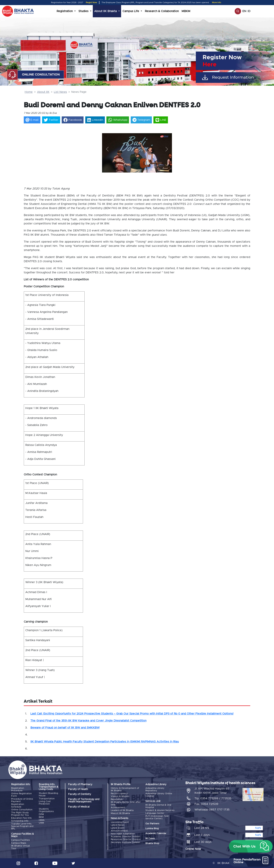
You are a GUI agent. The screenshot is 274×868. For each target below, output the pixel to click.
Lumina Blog (152, 829)
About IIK (43, 92)
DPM (41, 814)
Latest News (118, 825)
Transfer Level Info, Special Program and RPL (22, 826)
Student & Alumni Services (160, 810)
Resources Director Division (126, 839)
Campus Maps (19, 843)
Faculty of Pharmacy (80, 784)
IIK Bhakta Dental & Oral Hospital (158, 806)
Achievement (118, 808)
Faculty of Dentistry (80, 794)
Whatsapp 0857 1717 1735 (212, 809)
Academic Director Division (125, 836)
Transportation (47, 799)
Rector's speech (119, 794)
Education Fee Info (21, 818)
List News (60, 92)
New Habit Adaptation (123, 834)
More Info (217, 3)
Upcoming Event (120, 822)
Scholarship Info (20, 821)
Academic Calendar (156, 833)
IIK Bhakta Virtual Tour (20, 847)
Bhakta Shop (152, 843)
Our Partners (152, 824)
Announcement (119, 831)
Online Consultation (22, 810)
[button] (107, 149)
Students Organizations (46, 810)
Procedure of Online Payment (22, 800)
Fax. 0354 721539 (206, 804)
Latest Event (118, 828)
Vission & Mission (120, 796)
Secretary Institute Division (125, 842)
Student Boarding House (48, 795)
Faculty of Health (78, 789)
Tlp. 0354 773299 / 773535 (213, 798)
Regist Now (91, 3)
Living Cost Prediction (45, 803)
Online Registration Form (21, 795)
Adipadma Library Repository (155, 789)
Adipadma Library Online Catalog (159, 795)
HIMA (42, 820)
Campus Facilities (20, 840)
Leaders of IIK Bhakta (122, 810)
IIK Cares (150, 838)
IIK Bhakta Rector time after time (126, 803)
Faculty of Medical (79, 807)
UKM (41, 823)
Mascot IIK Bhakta (120, 813)
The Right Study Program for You (20, 814)
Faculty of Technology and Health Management (84, 801)
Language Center (155, 813)
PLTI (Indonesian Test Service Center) (157, 817)
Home (29, 92)
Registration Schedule (18, 806)
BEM (41, 817)
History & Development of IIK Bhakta (125, 789)
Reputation (117, 799)
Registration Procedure (18, 789)
